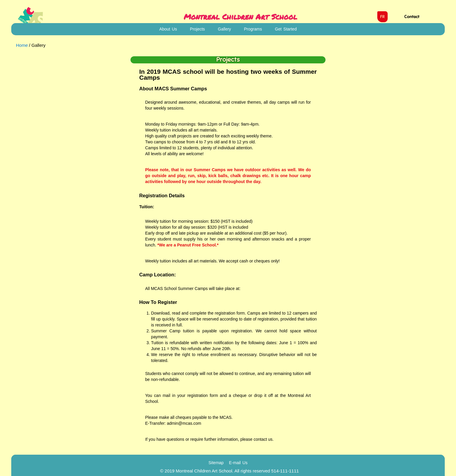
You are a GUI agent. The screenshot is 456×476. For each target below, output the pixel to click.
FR (382, 17)
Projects (198, 29)
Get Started (286, 29)
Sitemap (216, 463)
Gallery (224, 29)
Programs (253, 29)
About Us (168, 29)
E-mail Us (238, 463)
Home (22, 45)
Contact (412, 17)
